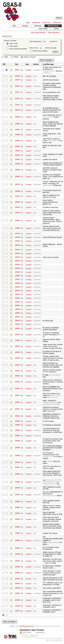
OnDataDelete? (49, 71)
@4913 (18, 397)
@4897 (18, 496)
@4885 (18, 574)
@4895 (18, 509)
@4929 (18, 310)
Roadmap (38, 26)
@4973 (18, 92)
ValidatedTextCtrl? (50, 403)
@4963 (18, 151)
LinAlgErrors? (48, 458)
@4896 (18, 503)
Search (56, 29)
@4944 (18, 254)
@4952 (18, 213)
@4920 (18, 353)
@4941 (18, 265)
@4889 (18, 550)
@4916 (18, 377)
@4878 (18, 612)
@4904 (18, 449)
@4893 (18, 521)
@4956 (18, 191)
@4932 (18, 299)
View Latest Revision (38, 33)
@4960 (18, 164)
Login (28, 23)
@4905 (18, 442)
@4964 (18, 147)
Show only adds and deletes (17, 49)
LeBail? (50, 463)
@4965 (18, 141)
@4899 (18, 483)
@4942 (18, 261)
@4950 (18, 228)
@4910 (18, 417)
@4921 (18, 347)
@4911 (18, 410)
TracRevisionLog (26, 627)
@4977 (18, 70)
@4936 (18, 284)
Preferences (57, 23)
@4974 (18, 86)
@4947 (18, 241)
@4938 (18, 276)
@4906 (18, 437)
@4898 (18, 489)
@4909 (18, 422)
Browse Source (53, 26)
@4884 (18, 580)
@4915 (18, 383)
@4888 (18, 555)
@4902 (18, 464)
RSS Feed (27, 634)
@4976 (18, 76)
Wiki (14, 26)
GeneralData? (48, 185)
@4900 (18, 475)
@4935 (18, 288)
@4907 (18, 432)
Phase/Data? (48, 117)
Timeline (25, 26)
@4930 (18, 306)
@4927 (18, 318)
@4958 (18, 177)
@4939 (18, 273)
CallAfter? (47, 73)
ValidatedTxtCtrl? (53, 481)
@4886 (18, 568)
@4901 (18, 469)
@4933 (18, 295)
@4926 (18, 322)
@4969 (18, 117)
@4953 (18, 208)
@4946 (18, 246)
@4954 (18, 202)
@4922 (18, 342)
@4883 (18, 585)
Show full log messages (39, 51)
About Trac (46, 23)
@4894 (18, 515)
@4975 (18, 80)
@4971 (18, 105)
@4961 (18, 160)
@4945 (18, 250)
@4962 (18, 155)
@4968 (18, 124)
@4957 (18, 185)
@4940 (18, 269)
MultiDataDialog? (49, 483)
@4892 (18, 528)
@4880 (18, 601)
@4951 (18, 221)
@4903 (18, 457)
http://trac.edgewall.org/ (54, 641)
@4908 (18, 426)
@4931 (18, 303)
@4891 (18, 534)
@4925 (18, 325)
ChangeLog (40, 634)
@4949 (18, 234)
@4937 (18, 280)
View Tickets (43, 29)
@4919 (18, 359)
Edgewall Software (31, 638)
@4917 (18, 372)
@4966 (18, 135)
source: (7, 36)
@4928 (18, 314)
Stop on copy (12, 44)
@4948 (18, 238)
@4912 (18, 403)
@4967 (18, 130)
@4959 (18, 170)
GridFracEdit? (56, 397)
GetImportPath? (53, 544)
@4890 (18, 542)
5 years (28, 70)
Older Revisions (54, 33)
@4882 (18, 589)
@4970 (18, 110)
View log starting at (40, 41)
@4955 (18, 196)
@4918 (18, 366)
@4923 (18, 336)
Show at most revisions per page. (43, 48)
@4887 (18, 562)
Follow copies (12, 46)
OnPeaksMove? (55, 376)
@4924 (18, 330)
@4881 (18, 595)
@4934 (18, 291)
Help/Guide (36, 23)
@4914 (18, 390)
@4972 (18, 99)
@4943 (18, 258)
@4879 (18, 607)
